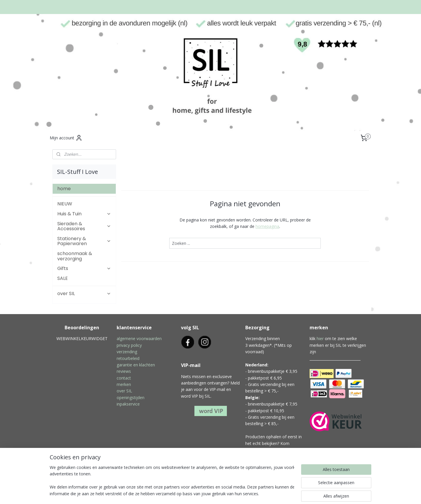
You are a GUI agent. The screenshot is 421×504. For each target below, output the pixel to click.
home (64, 189)
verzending (127, 352)
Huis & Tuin (84, 214)
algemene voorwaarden (139, 338)
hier (320, 338)
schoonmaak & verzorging (75, 256)
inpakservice (128, 404)
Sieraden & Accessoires (84, 226)
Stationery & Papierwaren (84, 241)
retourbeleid (128, 358)
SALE (63, 278)
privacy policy (129, 345)
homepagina (267, 226)
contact (124, 378)
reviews (124, 371)
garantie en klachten (136, 365)
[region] (172, 481)
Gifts (84, 268)
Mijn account (66, 138)
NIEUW (65, 204)
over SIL (84, 293)
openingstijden (131, 398)
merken (124, 384)
